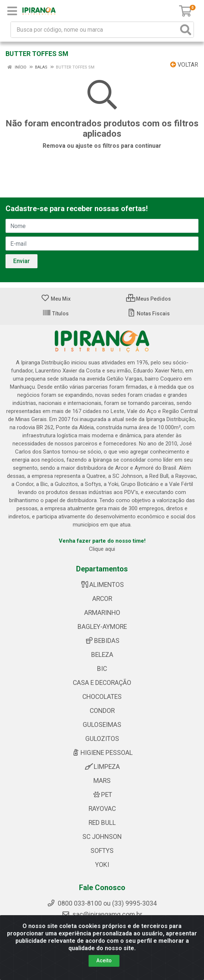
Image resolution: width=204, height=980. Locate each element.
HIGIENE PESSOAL (102, 753)
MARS (102, 781)
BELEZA (102, 655)
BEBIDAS (102, 641)
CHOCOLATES (102, 697)
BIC (102, 669)
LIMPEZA (102, 767)
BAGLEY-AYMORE (102, 627)
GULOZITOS (102, 739)
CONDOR (102, 711)
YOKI (102, 865)
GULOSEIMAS (102, 725)
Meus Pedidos (148, 299)
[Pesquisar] (186, 30)
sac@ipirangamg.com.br (102, 914)
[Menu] (12, 11)
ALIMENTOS (102, 585)
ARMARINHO (102, 613)
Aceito (104, 960)
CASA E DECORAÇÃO (102, 683)
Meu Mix (56, 299)
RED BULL (102, 823)
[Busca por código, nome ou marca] (95, 30)
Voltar (184, 65)
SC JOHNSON (102, 837)
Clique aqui (102, 549)
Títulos (56, 314)
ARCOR (102, 599)
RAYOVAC (102, 809)
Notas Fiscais (148, 314)
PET (102, 795)
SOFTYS (102, 851)
